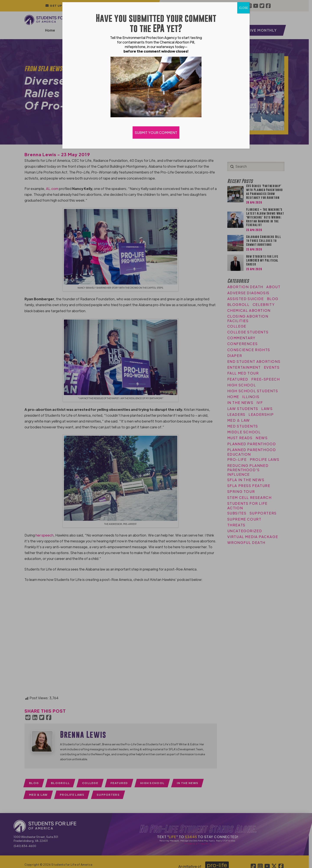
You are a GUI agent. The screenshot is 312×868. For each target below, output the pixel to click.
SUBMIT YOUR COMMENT (156, 133)
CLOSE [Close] (243, 8)
